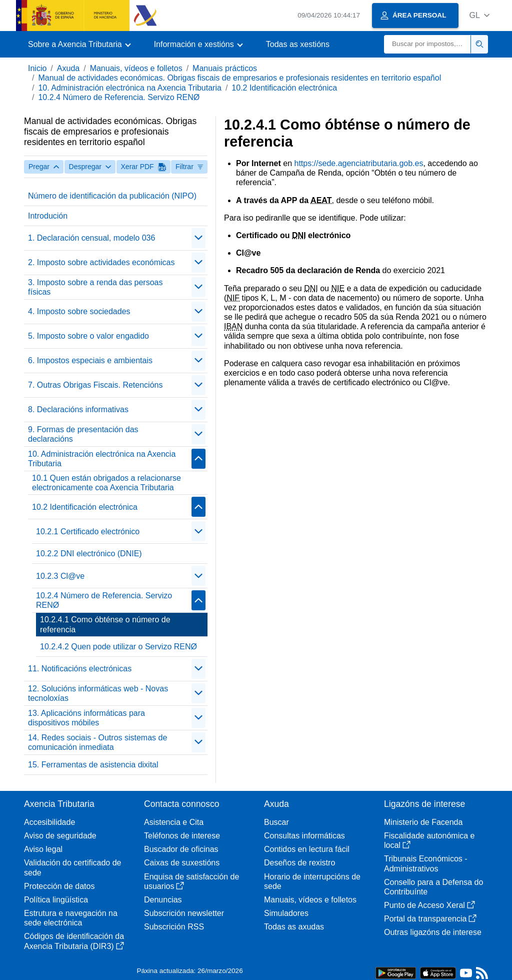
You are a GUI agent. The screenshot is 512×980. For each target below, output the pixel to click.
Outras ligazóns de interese (433, 932)
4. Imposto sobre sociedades (79, 311)
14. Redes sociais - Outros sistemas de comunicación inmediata (97, 742)
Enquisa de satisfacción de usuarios (191, 881)
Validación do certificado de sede (73, 867)
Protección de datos (59, 886)
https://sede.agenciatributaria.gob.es (358, 163)
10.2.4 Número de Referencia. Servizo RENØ (119, 97)
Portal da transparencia (430, 919)
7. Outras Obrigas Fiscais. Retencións (95, 385)
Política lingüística (56, 900)
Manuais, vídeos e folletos (136, 68)
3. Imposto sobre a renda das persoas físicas (95, 287)
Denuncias (163, 900)
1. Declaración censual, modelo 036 (91, 238)
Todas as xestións (298, 44)
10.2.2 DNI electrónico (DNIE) (89, 554)
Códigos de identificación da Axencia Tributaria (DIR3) (74, 941)
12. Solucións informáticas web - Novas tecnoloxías (98, 693)
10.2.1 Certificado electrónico (88, 532)
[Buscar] (427, 44)
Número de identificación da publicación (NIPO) (112, 196)
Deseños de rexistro (299, 863)
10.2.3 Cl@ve (60, 576)
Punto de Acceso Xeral (429, 905)
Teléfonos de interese (182, 836)
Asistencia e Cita (174, 822)
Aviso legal (43, 849)
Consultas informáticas (304, 836)
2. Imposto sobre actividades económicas (101, 262)
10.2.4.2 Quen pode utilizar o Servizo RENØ (118, 647)
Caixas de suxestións (182, 863)
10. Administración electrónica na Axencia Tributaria (129, 88)
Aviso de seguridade (60, 836)
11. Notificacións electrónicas (80, 669)
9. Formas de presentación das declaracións (83, 434)
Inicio (37, 68)
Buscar (276, 822)
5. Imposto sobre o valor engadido (88, 336)
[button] (479, 15)
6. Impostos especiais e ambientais (90, 360)
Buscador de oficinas (181, 849)
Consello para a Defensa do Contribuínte (433, 887)
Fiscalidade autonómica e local (429, 840)
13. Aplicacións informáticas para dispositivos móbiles (86, 718)
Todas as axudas (294, 927)
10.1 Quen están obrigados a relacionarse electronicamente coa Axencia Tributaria (106, 483)
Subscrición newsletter (184, 913)
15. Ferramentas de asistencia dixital (93, 765)
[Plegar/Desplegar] (198, 238)
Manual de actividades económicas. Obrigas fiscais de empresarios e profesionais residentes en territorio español (239, 78)
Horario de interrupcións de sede (312, 881)
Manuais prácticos (225, 68)
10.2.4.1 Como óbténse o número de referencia (105, 624)
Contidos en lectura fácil (307, 849)
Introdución (48, 216)
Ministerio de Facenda (423, 822)
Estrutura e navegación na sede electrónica (71, 918)
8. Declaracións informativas (78, 409)
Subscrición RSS (174, 927)
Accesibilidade (49, 822)
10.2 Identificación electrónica (284, 88)
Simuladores (286, 913)
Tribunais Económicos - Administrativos (426, 863)
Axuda (68, 68)
